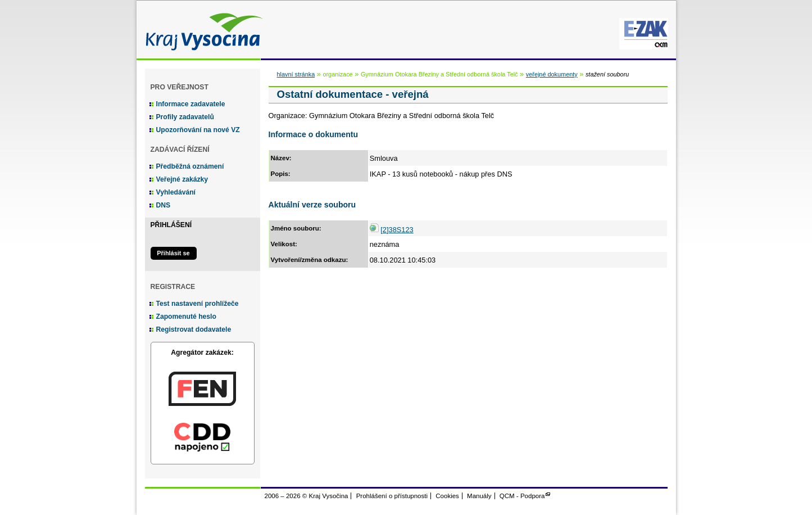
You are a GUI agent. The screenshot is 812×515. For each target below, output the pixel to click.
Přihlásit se (173, 253)
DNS (164, 205)
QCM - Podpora (522, 496)
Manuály (479, 496)
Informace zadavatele (191, 104)
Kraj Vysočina (201, 30)
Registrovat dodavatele (194, 329)
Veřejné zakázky (182, 179)
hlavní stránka (296, 74)
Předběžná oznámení (190, 166)
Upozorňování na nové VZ (198, 130)
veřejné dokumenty (552, 74)
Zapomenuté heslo (186, 317)
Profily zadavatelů (185, 117)
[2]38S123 (397, 230)
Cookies (447, 496)
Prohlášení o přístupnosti (392, 496)
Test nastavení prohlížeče (198, 304)
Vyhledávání (176, 192)
